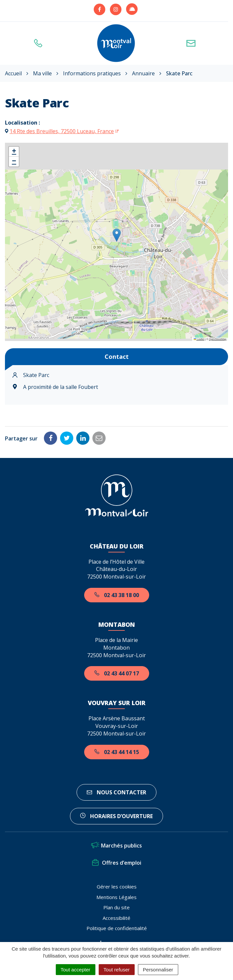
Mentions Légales (116, 897)
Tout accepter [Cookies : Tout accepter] (76, 970)
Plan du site (116, 907)
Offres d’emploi (117, 863)
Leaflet (199, 339)
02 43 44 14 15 (117, 752)
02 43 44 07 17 (117, 673)
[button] (117, 235)
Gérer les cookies (117, 886)
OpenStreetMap (218, 339)
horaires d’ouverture (116, 816)
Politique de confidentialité (117, 928)
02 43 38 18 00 (117, 595)
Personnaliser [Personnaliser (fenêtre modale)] (158, 970)
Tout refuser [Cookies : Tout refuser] (117, 970)
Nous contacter (116, 792)
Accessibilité (116, 918)
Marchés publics (116, 846)
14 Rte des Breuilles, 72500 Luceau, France (62, 131)
